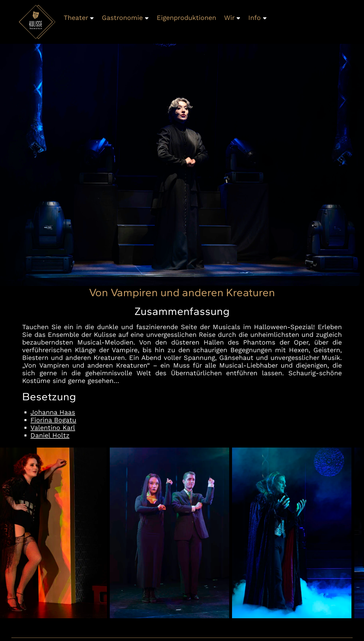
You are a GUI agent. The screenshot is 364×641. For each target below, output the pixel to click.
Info (257, 18)
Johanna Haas (53, 412)
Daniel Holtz (50, 435)
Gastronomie (125, 18)
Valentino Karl (53, 428)
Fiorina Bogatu (53, 420)
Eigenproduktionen (186, 18)
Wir (232, 18)
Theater (79, 18)
